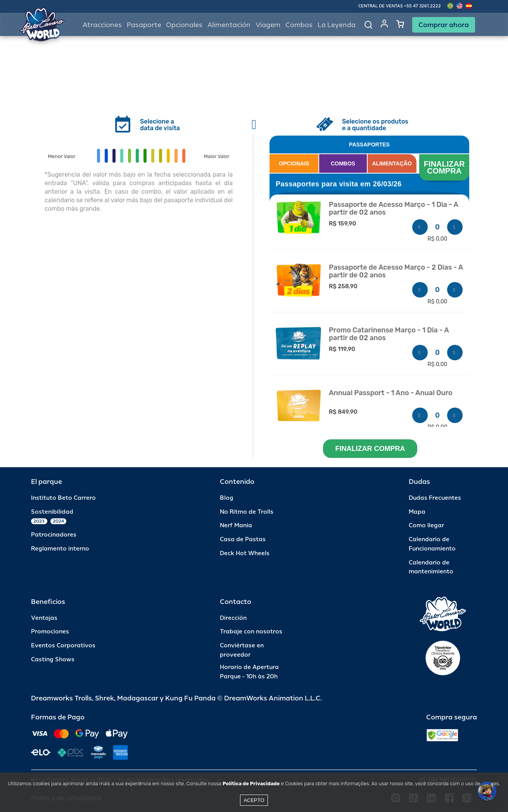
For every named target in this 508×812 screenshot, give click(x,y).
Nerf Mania (236, 526)
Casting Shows (53, 660)
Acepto (254, 800)
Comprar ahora (444, 25)
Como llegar (426, 526)
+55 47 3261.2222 (422, 6)
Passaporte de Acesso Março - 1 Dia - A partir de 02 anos (394, 209)
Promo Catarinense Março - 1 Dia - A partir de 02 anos (389, 334)
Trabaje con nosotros (251, 632)
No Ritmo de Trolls (247, 512)
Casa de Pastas (243, 539)
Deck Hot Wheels (245, 553)
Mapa (417, 512)
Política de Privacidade (251, 784)
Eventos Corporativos (63, 646)
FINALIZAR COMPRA (445, 167)
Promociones (50, 632)
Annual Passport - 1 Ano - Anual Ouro (391, 393)
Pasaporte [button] (144, 25)
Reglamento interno (60, 549)
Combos (299, 25)
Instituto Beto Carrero (63, 498)
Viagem (268, 25)
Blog (227, 498)
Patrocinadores (54, 535)
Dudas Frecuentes (435, 498)
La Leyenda (337, 25)
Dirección (233, 618)
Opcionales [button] (184, 25)
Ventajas (44, 618)
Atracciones (102, 25)
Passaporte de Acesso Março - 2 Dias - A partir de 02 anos (396, 271)
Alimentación (229, 25)
